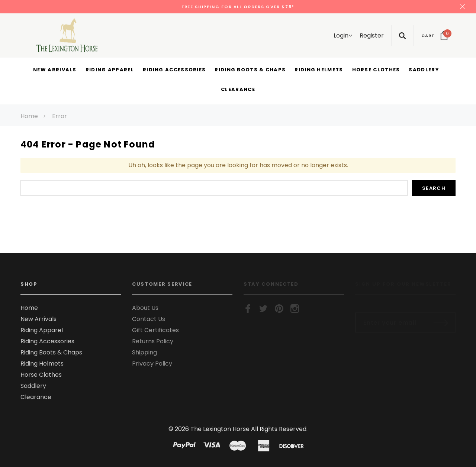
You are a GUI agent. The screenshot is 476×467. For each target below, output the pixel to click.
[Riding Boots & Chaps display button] (250, 70)
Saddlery (33, 386)
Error (59, 116)
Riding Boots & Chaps (51, 352)
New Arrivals (38, 319)
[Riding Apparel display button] (110, 70)
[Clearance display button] (238, 90)
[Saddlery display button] (424, 70)
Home (29, 116)
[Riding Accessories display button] (174, 70)
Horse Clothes (41, 375)
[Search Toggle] (402, 35)
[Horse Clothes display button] (376, 70)
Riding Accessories (47, 341)
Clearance (36, 397)
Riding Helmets (42, 364)
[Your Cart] (435, 36)
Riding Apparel (42, 330)
